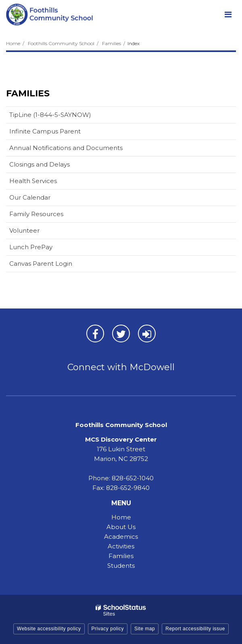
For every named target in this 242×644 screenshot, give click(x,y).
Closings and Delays (40, 164)
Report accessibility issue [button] (195, 629)
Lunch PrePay (44, 249)
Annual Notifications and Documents (66, 148)
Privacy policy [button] (108, 629)
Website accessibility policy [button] (49, 629)
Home (13, 43)
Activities (121, 546)
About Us (121, 527)
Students (121, 566)
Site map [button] (145, 629)
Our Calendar (43, 199)
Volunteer (24, 230)
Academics (121, 537)
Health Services (33, 181)
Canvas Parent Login (53, 265)
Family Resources (36, 214)
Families (112, 43)
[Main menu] (228, 14)
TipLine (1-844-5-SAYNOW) (50, 115)
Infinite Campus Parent (58, 133)
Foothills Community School (61, 43)
